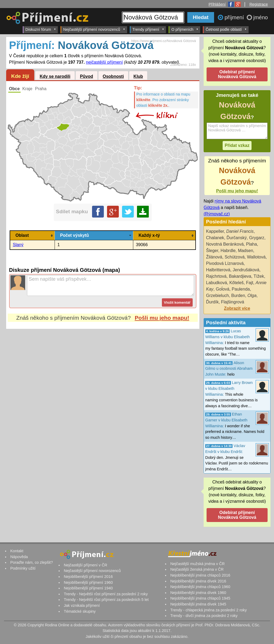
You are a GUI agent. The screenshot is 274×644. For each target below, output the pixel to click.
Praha (41, 89)
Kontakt (17, 551)
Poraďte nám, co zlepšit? (31, 562)
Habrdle (228, 251)
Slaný (18, 245)
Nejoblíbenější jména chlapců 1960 (200, 587)
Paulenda (241, 289)
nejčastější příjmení (104, 62)
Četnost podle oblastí (226, 29)
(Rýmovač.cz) (217, 214)
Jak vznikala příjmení (82, 605)
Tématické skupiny (80, 611)
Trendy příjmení (148, 29)
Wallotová (256, 257)
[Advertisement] (103, 379)
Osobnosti (113, 76)
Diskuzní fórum (41, 29)
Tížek (259, 276)
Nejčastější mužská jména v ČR (197, 564)
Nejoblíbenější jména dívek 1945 (198, 604)
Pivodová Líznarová (225, 263)
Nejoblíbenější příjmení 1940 (88, 588)
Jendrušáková (246, 270)
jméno (261, 17)
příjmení (235, 17)
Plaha (251, 244)
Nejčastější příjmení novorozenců (94, 29)
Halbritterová (218, 270)
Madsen (246, 251)
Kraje (27, 89)
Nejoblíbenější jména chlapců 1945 (200, 598)
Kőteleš (236, 283)
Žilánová (214, 257)
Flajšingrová (233, 302)
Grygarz (257, 238)
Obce (14, 89)
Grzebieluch (217, 296)
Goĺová (222, 289)
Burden (238, 296)
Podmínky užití (23, 568)
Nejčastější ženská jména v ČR (197, 569)
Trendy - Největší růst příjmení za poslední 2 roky (106, 594)
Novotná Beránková (225, 244)
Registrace (259, 4)
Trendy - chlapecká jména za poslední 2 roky (208, 610)
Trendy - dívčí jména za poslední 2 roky (204, 616)
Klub (138, 76)
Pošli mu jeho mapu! (162, 318)
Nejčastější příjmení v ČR (85, 565)
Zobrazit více (237, 308)
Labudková (216, 283)
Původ (87, 76)
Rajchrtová (216, 276)
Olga (252, 296)
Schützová (235, 257)
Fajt (250, 283)
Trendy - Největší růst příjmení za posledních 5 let (106, 600)
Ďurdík (212, 302)
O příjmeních (185, 29)
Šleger (212, 251)
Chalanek (215, 238)
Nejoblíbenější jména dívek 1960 (198, 593)
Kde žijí (20, 76)
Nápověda (19, 557)
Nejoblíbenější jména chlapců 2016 (200, 575)
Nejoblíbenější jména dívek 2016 (198, 581)
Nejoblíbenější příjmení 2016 (88, 577)
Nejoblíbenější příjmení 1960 (88, 582)
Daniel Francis (240, 231)
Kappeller (215, 231)
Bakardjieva (240, 276)
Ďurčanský (237, 238)
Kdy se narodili (55, 76)
